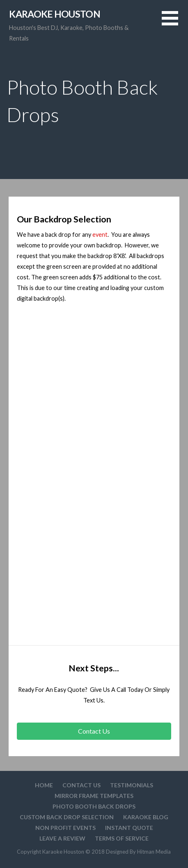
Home (44, 785)
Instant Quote (129, 828)
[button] (175, 23)
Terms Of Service (122, 838)
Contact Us (81, 785)
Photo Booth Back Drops (94, 806)
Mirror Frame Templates (94, 796)
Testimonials (132, 785)
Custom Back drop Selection (67, 817)
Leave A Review (62, 838)
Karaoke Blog (146, 817)
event (99, 235)
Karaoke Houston (55, 14)
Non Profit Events (65, 828)
